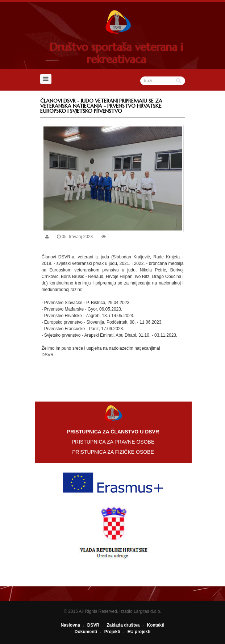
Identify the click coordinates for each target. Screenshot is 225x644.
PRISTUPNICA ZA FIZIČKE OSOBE (113, 452)
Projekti (112, 632)
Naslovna (70, 625)
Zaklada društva (123, 625)
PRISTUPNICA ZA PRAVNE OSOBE (113, 442)
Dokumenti (86, 632)
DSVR (93, 625)
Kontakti (156, 625)
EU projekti (139, 632)
